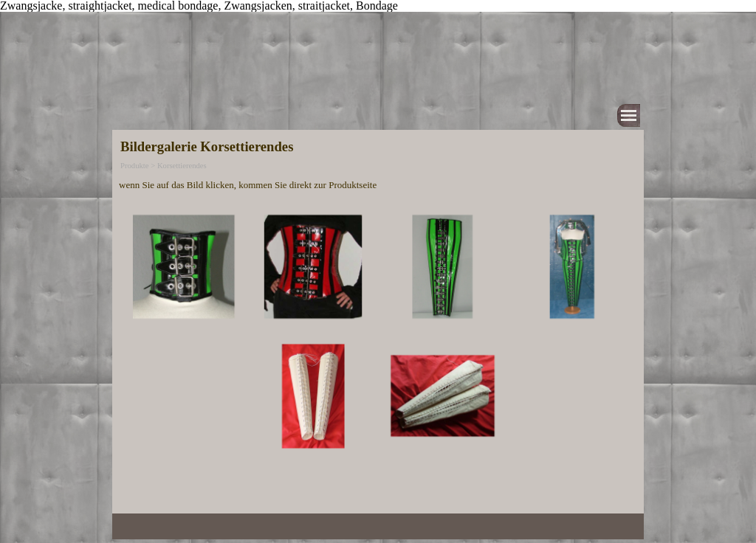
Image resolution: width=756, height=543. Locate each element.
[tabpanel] (378, 184)
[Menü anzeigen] (629, 115)
